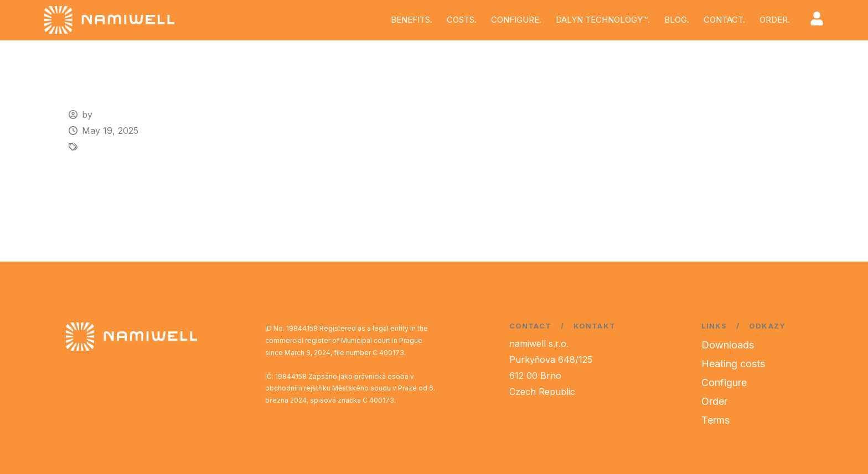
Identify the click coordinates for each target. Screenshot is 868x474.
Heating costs (733, 364)
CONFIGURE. (516, 20)
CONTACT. (724, 20)
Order (714, 401)
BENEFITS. (412, 20)
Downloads (728, 345)
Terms (715, 420)
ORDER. (775, 20)
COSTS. (462, 20)
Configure (724, 382)
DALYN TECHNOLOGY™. (603, 20)
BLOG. (677, 20)
